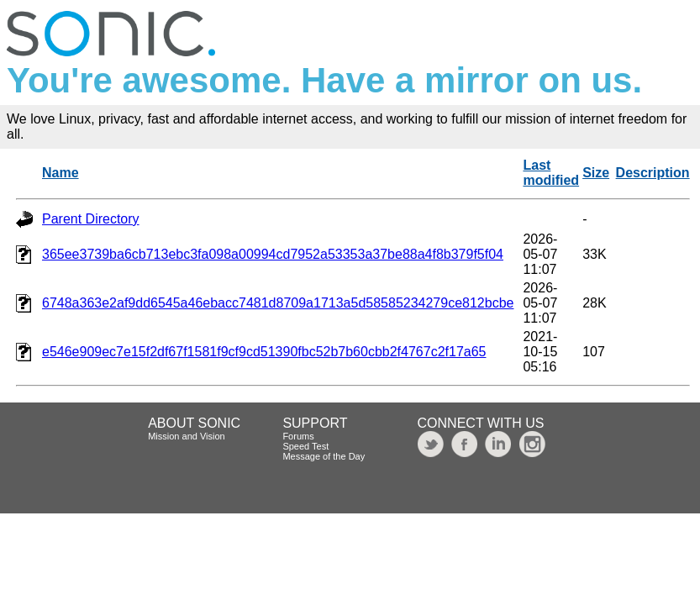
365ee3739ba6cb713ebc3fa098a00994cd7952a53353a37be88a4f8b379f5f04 (273, 254)
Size (596, 173)
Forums (298, 436)
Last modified (551, 173)
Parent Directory (91, 219)
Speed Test (305, 446)
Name (61, 173)
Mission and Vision (187, 436)
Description (653, 173)
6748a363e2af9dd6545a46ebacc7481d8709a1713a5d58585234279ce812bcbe (278, 303)
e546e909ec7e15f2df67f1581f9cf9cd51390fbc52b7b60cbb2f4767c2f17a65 (264, 352)
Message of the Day (324, 456)
